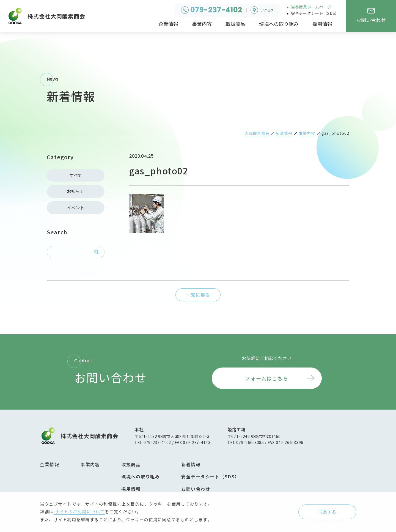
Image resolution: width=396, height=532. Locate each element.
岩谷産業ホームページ (311, 7)
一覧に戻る (198, 295)
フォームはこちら (267, 378)
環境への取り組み (141, 476)
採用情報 (131, 489)
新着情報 (191, 464)
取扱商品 (131, 464)
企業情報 (50, 464)
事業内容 (90, 464)
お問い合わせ (196, 489)
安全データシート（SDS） (314, 13)
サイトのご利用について (79, 512)
